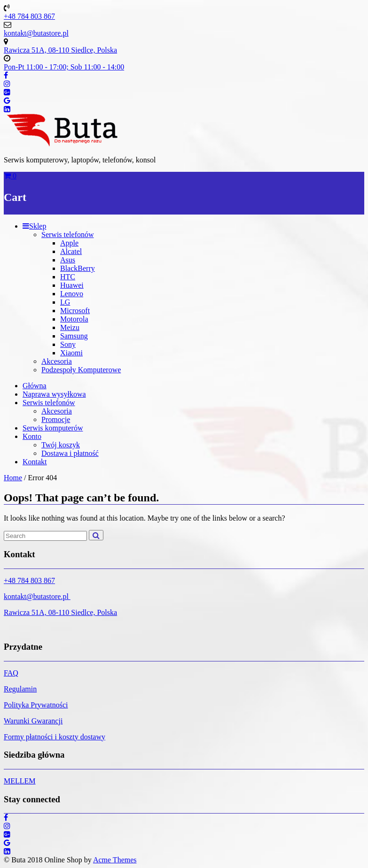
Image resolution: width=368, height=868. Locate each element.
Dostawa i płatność (70, 453)
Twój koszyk (61, 445)
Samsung (74, 336)
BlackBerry (78, 268)
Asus (68, 260)
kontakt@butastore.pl (37, 596)
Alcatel (71, 251)
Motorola (74, 319)
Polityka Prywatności (36, 705)
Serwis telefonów (68, 234)
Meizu (70, 327)
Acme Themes (115, 860)
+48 (11, 580)
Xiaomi (71, 353)
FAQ (11, 673)
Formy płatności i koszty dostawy (55, 737)
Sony (68, 344)
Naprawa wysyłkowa (54, 394)
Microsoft (75, 311)
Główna (35, 386)
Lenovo (72, 294)
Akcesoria (57, 361)
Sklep (34, 226)
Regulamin (20, 689)
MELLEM (20, 781)
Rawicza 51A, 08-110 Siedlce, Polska (60, 612)
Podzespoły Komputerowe (81, 370)
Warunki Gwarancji (33, 721)
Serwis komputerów (53, 428)
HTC (68, 277)
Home (13, 478)
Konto (32, 436)
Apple (69, 243)
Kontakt (35, 462)
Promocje (56, 419)
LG (65, 302)
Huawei (72, 285)
